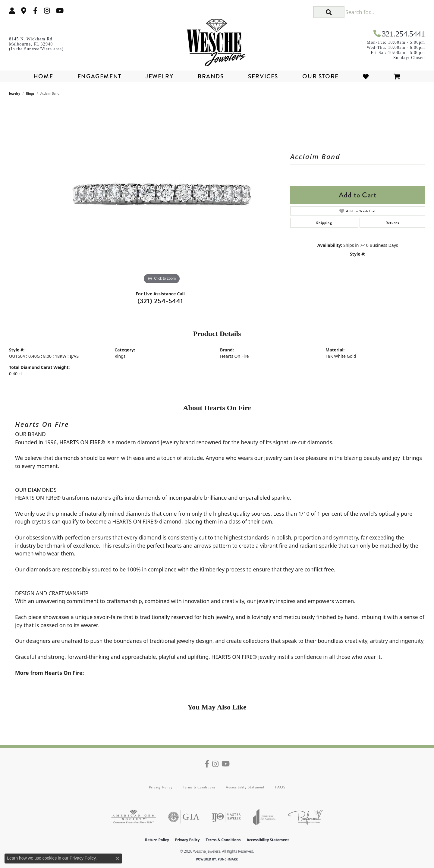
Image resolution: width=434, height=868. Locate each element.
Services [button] (263, 76)
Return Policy (157, 840)
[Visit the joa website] (264, 817)
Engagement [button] (99, 76)
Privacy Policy (161, 787)
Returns (392, 223)
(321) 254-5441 (160, 301)
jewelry (15, 93)
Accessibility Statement (245, 787)
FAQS (280, 787)
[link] (24, 11)
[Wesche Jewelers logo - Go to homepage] (217, 40)
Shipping (324, 223)
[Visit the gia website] (184, 817)
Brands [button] (211, 76)
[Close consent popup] (117, 858)
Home (43, 76)
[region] (162, 195)
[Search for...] (384, 12)
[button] (12, 11)
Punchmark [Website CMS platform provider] (228, 859)
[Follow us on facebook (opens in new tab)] (35, 11)
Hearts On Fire (234, 356)
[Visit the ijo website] (226, 817)
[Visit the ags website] (134, 817)
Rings (30, 93)
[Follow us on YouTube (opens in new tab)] (60, 11)
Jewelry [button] (159, 76)
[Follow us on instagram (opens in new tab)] (47, 11)
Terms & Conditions (199, 787)
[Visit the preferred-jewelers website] (305, 817)
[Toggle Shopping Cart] (397, 76)
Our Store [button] (320, 76)
